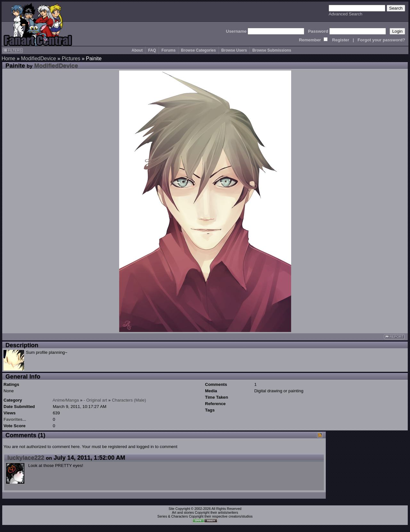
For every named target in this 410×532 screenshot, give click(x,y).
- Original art (95, 400)
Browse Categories (198, 50)
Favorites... (15, 419)
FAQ (152, 50)
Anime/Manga (66, 400)
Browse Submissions (272, 50)
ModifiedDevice (38, 58)
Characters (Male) (129, 400)
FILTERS (13, 50)
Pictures (71, 58)
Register (341, 40)
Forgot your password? (381, 40)
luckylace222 (26, 457)
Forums (168, 50)
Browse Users (234, 50)
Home (8, 58)
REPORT (394, 337)
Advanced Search (345, 14)
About (137, 50)
